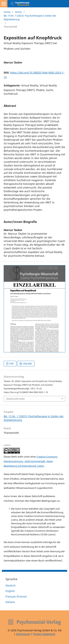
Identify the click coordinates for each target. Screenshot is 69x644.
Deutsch (11, 585)
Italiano (10, 602)
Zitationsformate (15, 399)
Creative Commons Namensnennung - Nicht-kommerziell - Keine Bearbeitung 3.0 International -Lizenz (31, 461)
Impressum (23, 634)
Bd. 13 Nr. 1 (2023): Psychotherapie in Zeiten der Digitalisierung (30, 17)
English (10, 591)
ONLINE (27, 364)
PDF (11, 364)
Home (7, 12)
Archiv (18, 12)
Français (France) (16, 596)
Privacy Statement (44, 634)
